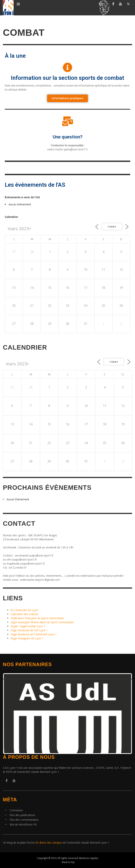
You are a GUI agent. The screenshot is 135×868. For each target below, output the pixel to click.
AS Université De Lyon (24, 610)
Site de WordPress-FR (23, 824)
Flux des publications (22, 815)
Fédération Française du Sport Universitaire (37, 618)
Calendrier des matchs (24, 614)
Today (112, 227)
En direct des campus (49, 843)
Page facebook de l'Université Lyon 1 (34, 634)
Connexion (16, 810)
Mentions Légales (89, 858)
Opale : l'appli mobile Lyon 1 (28, 626)
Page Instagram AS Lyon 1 (27, 638)
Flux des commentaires (24, 820)
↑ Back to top (67, 862)
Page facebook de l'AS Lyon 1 (29, 630)
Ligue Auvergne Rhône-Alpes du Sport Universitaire (42, 622)
